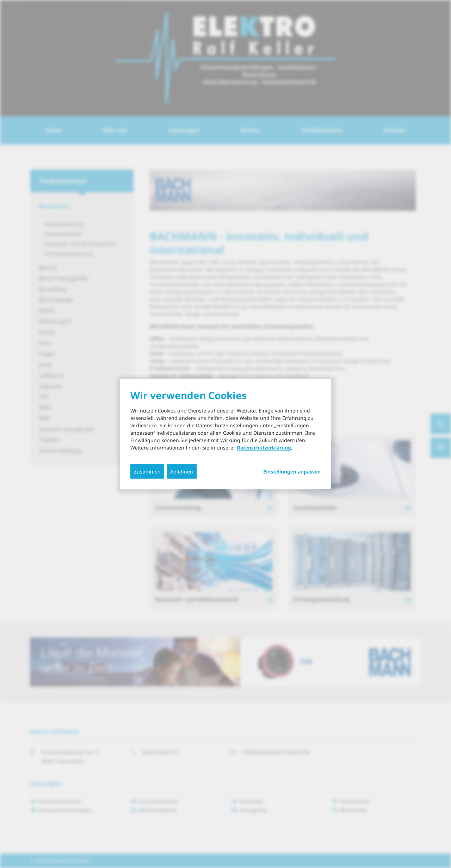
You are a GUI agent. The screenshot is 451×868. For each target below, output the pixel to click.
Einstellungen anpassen (292, 471)
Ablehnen (182, 471)
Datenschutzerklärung (264, 447)
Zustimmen (147, 471)
